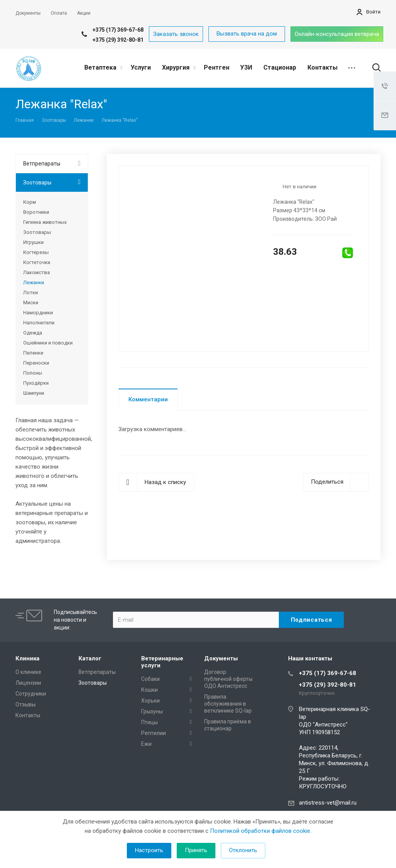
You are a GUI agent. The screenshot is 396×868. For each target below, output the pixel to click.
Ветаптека (103, 67)
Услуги (141, 67)
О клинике (28, 672)
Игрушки (33, 242)
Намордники (38, 313)
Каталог (90, 658)
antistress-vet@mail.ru (328, 803)
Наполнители (39, 323)
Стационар (280, 67)
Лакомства (37, 272)
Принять (196, 850)
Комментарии (148, 399)
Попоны (33, 373)
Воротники (36, 212)
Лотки (31, 292)
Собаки (150, 679)
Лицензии (28, 683)
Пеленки (33, 353)
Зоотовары (37, 182)
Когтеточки (37, 262)
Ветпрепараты (42, 164)
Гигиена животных (45, 222)
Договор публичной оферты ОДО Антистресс (228, 679)
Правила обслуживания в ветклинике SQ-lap (228, 704)
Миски (31, 303)
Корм (30, 202)
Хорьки (150, 701)
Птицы (149, 722)
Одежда (33, 333)
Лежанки (34, 282)
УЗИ (246, 67)
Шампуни (34, 393)
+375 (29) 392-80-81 (118, 40)
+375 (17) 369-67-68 (118, 30)
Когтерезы (36, 252)
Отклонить (243, 850)
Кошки (149, 690)
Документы (221, 658)
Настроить (149, 850)
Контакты (323, 67)
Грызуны (152, 711)
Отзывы (26, 704)
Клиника (27, 658)
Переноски (36, 363)
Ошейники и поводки (48, 343)
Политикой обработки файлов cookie (260, 831)
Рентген (217, 67)
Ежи (146, 744)
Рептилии (154, 733)
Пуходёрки (36, 383)
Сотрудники (31, 694)
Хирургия (179, 67)
